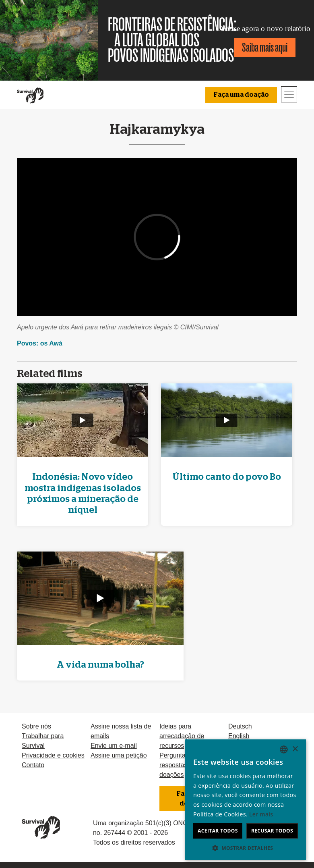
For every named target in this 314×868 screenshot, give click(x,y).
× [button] (295, 749)
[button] (246, 848)
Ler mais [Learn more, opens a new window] (261, 814)
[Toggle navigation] (289, 94)
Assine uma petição (119, 755)
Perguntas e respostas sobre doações (182, 765)
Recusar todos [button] (272, 831)
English (239, 736)
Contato (33, 765)
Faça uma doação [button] (241, 95)
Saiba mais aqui (265, 47)
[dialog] (246, 800)
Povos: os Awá (40, 343)
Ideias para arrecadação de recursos (182, 736)
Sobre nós (36, 726)
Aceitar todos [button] (218, 831)
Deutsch (240, 726)
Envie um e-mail (114, 746)
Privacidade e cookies (53, 755)
